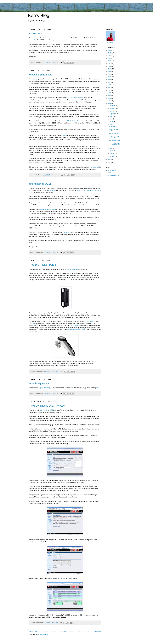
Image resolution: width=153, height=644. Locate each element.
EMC (51, 410)
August (112, 116)
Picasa (64, 136)
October (112, 111)
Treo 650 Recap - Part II (42, 265)
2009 (110, 95)
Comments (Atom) (43, 634)
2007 (110, 101)
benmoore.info (112, 170)
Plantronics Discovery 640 (76, 330)
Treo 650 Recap (72, 269)
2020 (110, 66)
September (113, 114)
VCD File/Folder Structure (75, 121)
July (111, 119)
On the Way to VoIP (114, 175)
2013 (110, 85)
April (111, 148)
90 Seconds (36, 34)
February (113, 153)
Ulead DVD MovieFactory (75, 98)
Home (66, 631)
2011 (110, 90)
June (111, 122)
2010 (110, 93)
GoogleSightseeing (40, 383)
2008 (110, 98)
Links (109, 173)
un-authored (95, 167)
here (72, 388)
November (113, 108)
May (111, 124)
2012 (110, 88)
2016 (110, 77)
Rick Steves (81, 190)
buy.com (32, 323)
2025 (110, 53)
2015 (110, 80)
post (33, 40)
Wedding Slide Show (41, 75)
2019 (110, 69)
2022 (110, 61)
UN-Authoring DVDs (40, 184)
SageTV (52, 190)
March (112, 151)
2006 (110, 104)
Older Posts (97, 631)
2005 (110, 159)
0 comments (54, 62)
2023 (110, 58)
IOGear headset (90, 321)
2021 (110, 64)
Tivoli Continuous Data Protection (48, 406)
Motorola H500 (76, 325)
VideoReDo (67, 232)
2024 (110, 56)
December (113, 106)
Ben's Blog (39, 15)
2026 (110, 50)
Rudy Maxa (89, 190)
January (112, 156)
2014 (110, 82)
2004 (110, 162)
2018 (110, 72)
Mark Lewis (44, 410)
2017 (110, 74)
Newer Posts (34, 631)
